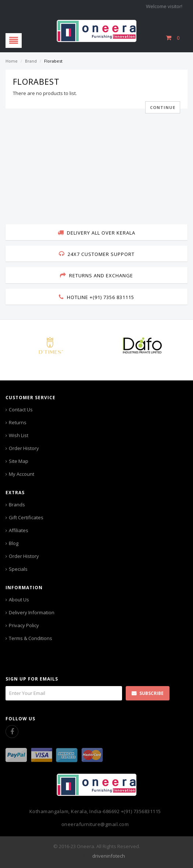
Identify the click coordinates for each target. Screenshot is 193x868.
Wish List (19, 435)
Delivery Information (32, 612)
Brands (17, 505)
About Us (19, 600)
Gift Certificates (26, 517)
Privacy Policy (24, 625)
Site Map (19, 461)
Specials (18, 569)
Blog (14, 543)
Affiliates (19, 530)
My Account (22, 474)
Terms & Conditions (31, 638)
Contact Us (21, 410)
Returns (18, 422)
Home (12, 61)
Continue (163, 107)
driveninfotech (109, 856)
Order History (24, 448)
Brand (31, 61)
